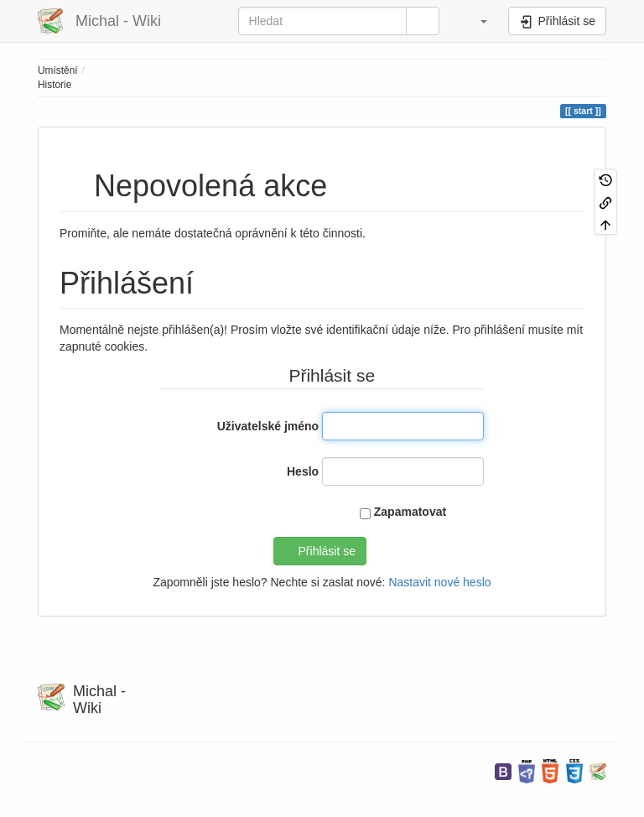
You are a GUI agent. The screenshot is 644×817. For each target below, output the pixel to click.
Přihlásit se (327, 551)
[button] (476, 21)
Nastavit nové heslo (439, 582)
